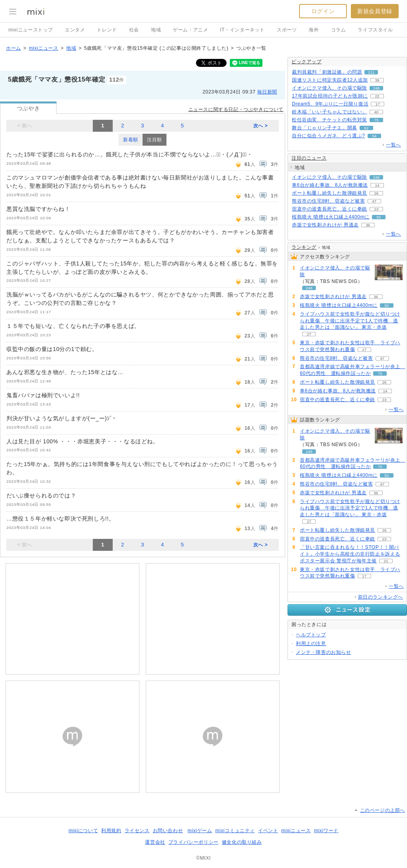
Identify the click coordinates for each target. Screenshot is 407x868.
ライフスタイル (375, 30)
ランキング (304, 247)
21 (386, 561)
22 (377, 96)
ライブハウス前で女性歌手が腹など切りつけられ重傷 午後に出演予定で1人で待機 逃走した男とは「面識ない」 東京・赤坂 (350, 321)
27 (309, 334)
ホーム (14, 48)
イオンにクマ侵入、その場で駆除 (330, 88)
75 (376, 120)
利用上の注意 (311, 644)
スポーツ (287, 30)
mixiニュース (43, 48)
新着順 (131, 140)
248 (377, 88)
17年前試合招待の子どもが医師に (330, 96)
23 (376, 209)
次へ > (261, 126)
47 (374, 201)
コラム (339, 30)
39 (377, 80)
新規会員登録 (375, 11)
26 (376, 193)
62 (366, 128)
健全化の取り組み (242, 842)
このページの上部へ (383, 810)
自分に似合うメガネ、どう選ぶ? (329, 136)
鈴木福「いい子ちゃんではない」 (330, 112)
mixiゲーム (200, 831)
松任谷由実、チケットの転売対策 (330, 120)
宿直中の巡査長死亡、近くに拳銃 (330, 209)
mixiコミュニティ (235, 831)
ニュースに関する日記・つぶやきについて (236, 109)
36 (368, 225)
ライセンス (137, 831)
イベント (268, 831)
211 (371, 72)
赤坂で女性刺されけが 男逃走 (325, 225)
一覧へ (393, 145)
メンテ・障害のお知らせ (324, 652)
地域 (156, 30)
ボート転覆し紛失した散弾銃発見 (330, 193)
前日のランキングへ (381, 597)
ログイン (323, 11)
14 (377, 185)
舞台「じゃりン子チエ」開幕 (325, 128)
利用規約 (111, 831)
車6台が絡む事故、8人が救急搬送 (330, 185)
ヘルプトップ (311, 635)
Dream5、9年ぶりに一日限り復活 (330, 104)
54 (374, 136)
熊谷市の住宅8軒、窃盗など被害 (329, 201)
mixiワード (326, 831)
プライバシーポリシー (194, 842)
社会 (134, 30)
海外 (314, 30)
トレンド (107, 30)
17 (378, 104)
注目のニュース (309, 158)
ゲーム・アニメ (190, 30)
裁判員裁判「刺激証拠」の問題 (327, 72)
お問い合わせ (168, 831)
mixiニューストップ (31, 30)
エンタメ (75, 30)
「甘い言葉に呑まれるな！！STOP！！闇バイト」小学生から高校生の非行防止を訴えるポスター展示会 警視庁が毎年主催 (350, 554)
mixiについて (83, 831)
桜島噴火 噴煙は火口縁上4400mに (331, 217)
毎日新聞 (267, 92)
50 (379, 217)
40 (376, 112)
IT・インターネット (242, 30)
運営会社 (155, 842)
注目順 (155, 140)
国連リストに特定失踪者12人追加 (330, 80)
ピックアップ (307, 62)
